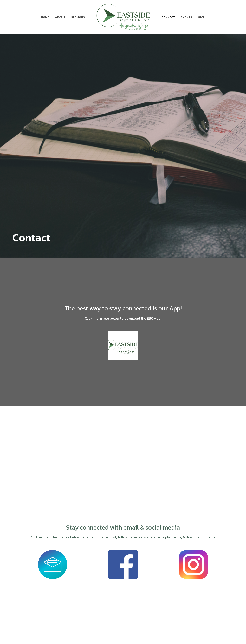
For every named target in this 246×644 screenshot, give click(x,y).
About (60, 17)
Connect (168, 17)
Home (45, 17)
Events (186, 17)
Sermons (78, 17)
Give (201, 17)
